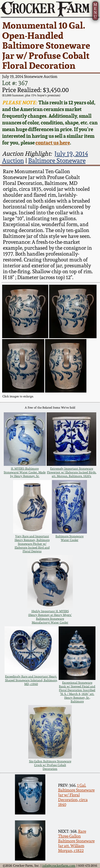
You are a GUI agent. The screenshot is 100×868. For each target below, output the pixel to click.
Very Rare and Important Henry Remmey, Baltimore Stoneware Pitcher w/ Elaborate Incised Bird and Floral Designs (32, 544)
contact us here (53, 143)
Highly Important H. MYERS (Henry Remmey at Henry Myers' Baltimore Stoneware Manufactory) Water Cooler (50, 617)
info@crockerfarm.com (59, 866)
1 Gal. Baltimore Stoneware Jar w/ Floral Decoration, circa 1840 (76, 795)
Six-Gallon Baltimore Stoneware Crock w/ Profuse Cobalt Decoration (50, 765)
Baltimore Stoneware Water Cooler (69, 538)
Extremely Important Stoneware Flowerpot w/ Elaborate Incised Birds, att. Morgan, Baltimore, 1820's (72, 472)
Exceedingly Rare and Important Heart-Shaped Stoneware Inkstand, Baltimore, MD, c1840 (31, 680)
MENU (95, 11)
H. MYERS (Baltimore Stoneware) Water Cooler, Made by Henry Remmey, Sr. (25, 472)
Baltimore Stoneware (57, 161)
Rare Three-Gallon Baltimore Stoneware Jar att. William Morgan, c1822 (76, 841)
